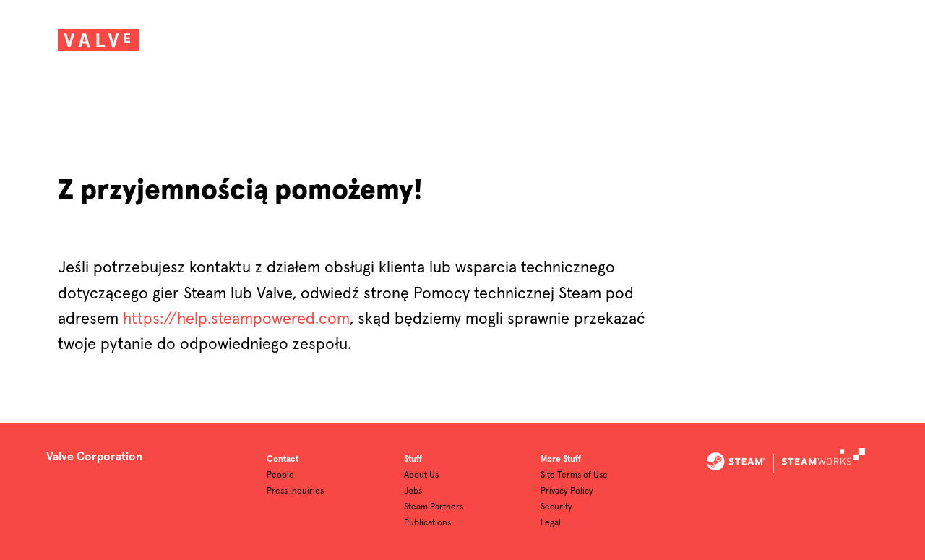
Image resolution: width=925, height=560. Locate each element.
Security (556, 507)
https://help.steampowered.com (236, 319)
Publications (427, 523)
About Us (421, 475)
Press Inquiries (295, 491)
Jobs (413, 491)
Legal (551, 523)
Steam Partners (434, 507)
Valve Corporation (94, 457)
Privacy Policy (567, 491)
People (280, 475)
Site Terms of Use (574, 475)
